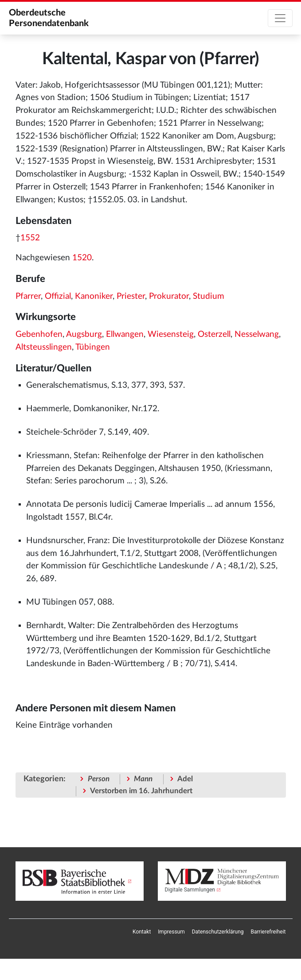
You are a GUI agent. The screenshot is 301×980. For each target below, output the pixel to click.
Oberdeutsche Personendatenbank (49, 18)
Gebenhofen (39, 334)
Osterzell (214, 334)
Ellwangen (125, 334)
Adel (185, 779)
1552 (30, 238)
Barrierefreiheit (268, 932)
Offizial (58, 296)
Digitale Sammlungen (190, 890)
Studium (209, 296)
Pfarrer (28, 296)
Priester (131, 296)
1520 (82, 258)
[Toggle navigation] (280, 18)
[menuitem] (142, 932)
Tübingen (93, 347)
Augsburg (84, 334)
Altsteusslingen (44, 347)
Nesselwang (257, 334)
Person (99, 779)
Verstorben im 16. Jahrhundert (141, 791)
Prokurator (169, 296)
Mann (143, 779)
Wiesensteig (171, 334)
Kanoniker (94, 296)
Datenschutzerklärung (218, 932)
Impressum (171, 932)
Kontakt (142, 932)
